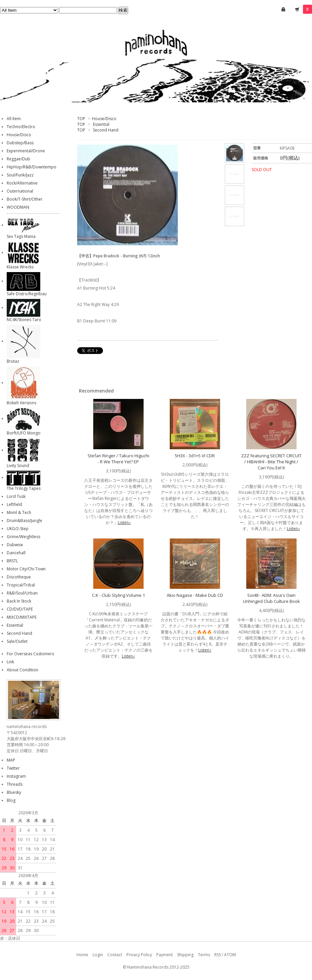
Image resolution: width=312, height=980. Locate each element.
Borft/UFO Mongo (24, 433)
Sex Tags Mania (21, 236)
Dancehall (16, 553)
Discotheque (19, 577)
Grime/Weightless (23, 537)
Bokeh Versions (21, 403)
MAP (11, 760)
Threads (15, 784)
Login (98, 955)
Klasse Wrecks (20, 267)
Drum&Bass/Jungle (24, 521)
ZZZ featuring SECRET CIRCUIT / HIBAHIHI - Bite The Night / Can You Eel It (271, 462)
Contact (115, 955)
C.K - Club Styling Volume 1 (118, 595)
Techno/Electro (21, 127)
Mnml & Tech (19, 512)
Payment (165, 955)
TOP (81, 119)
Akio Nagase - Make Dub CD (195, 595)
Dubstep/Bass (20, 143)
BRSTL (12, 561)
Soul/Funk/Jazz (20, 175)
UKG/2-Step (18, 529)
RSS (218, 955)
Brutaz (13, 361)
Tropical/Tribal (21, 585)
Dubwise (15, 545)
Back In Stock (19, 601)
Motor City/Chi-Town (26, 569)
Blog (11, 800)
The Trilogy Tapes (24, 488)
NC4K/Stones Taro (24, 320)
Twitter (13, 768)
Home (82, 955)
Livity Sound (18, 466)
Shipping (185, 955)
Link (10, 662)
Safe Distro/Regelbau (27, 294)
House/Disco (104, 119)
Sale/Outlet (17, 641)
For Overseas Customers (30, 654)
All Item (14, 119)
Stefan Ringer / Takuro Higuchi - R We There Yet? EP (118, 459)
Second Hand (106, 130)
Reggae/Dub (18, 159)
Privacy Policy (139, 955)
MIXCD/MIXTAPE (22, 617)
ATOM (230, 955)
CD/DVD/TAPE (20, 609)
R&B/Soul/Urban (22, 593)
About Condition (22, 670)
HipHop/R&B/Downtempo (32, 167)
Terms (204, 955)
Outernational (20, 191)
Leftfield (14, 504)
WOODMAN (18, 207)
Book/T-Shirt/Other (25, 199)
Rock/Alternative (22, 183)
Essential (101, 124)
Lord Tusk (16, 496)
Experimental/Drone (26, 151)
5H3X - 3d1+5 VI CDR (195, 456)
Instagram (16, 776)
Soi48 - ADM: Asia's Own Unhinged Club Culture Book (271, 598)
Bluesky (14, 792)
